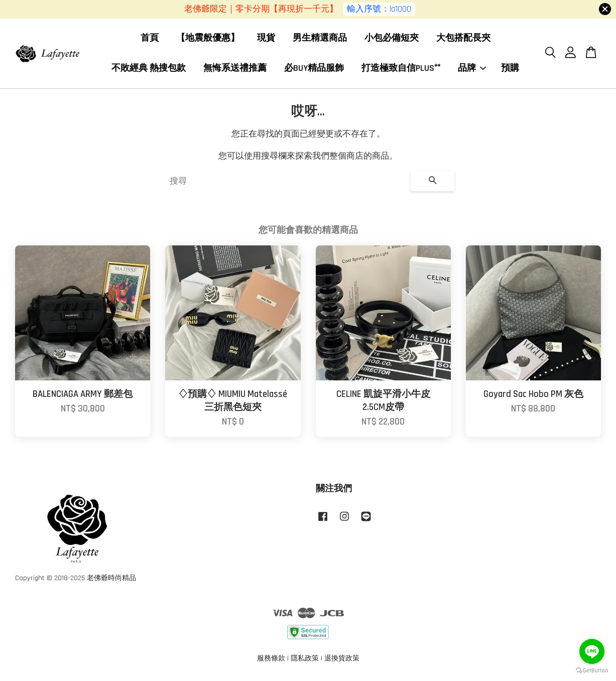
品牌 (472, 69)
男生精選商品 (320, 38)
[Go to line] (592, 651)
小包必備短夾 (392, 38)
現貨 (266, 38)
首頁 (150, 38)
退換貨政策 (342, 659)
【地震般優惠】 (208, 38)
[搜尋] (286, 182)
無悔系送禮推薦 (235, 69)
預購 (510, 69)
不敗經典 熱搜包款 (149, 69)
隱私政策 (305, 659)
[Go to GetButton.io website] (592, 671)
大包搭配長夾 (463, 38)
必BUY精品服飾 (314, 69)
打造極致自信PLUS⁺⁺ (401, 69)
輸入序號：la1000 (379, 9)
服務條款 (271, 659)
